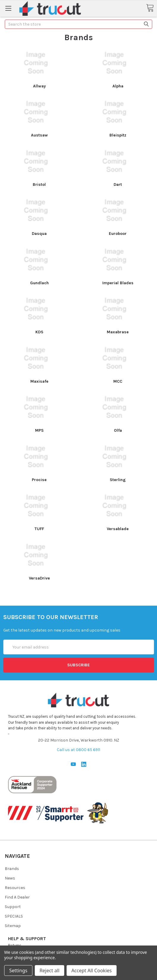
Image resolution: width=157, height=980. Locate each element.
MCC (118, 381)
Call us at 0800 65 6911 (78, 750)
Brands (12, 869)
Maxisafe (39, 381)
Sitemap (13, 926)
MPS (39, 430)
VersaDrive (39, 578)
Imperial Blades (118, 283)
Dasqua (39, 234)
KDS (39, 332)
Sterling (118, 480)
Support (13, 907)
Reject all (50, 970)
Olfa (118, 430)
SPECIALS (14, 916)
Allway (39, 86)
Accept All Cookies (92, 970)
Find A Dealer (17, 897)
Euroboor (118, 234)
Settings (18, 970)
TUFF (39, 529)
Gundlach (39, 283)
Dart (118, 184)
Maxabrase (118, 332)
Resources (15, 888)
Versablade (118, 529)
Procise (39, 480)
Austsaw (39, 135)
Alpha (118, 86)
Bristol (39, 184)
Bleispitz (118, 135)
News (10, 878)
